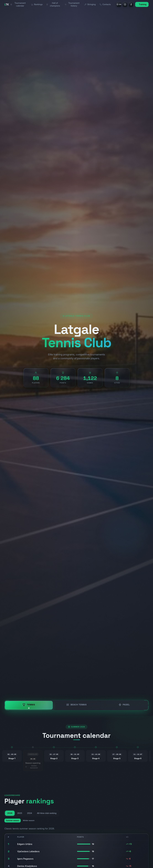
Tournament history (72, 4)
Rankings (37, 4)
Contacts (105, 4)
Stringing (90, 4)
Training (143, 4)
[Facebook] (131, 4)
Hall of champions (53, 4)
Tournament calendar (18, 4)
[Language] (119, 4)
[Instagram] (125, 4)
